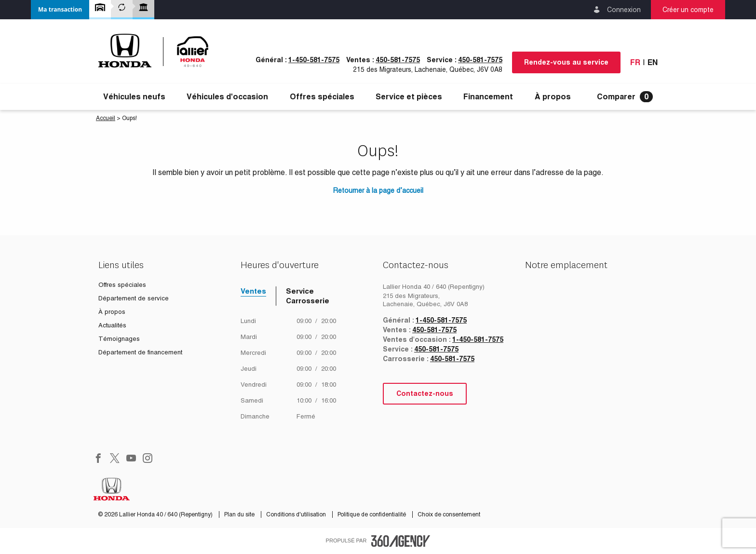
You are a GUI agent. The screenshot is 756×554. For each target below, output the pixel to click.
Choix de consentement (449, 514)
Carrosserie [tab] (308, 301)
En (653, 62)
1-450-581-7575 (314, 60)
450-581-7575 (398, 60)
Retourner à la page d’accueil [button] (378, 190)
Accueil (106, 118)
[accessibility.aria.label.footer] (401, 541)
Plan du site (240, 514)
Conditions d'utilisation (297, 514)
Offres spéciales (322, 97)
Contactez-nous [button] (425, 393)
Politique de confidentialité (372, 514)
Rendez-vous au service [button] (566, 62)
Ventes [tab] (253, 291)
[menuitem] (134, 97)
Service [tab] (300, 291)
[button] (60, 10)
